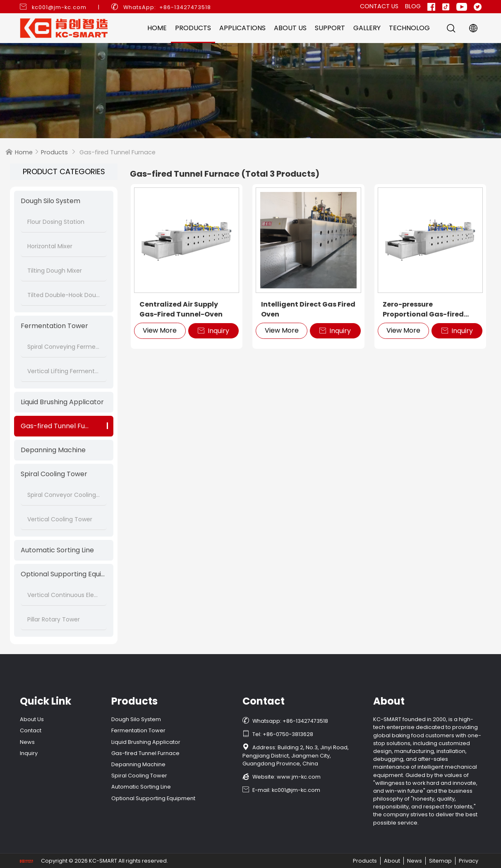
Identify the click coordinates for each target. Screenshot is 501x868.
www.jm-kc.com (299, 777)
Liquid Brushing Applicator (62, 402)
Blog (413, 6)
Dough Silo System (50, 201)
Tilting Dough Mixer (55, 271)
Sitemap (440, 861)
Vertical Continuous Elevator (64, 595)
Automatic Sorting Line (57, 550)
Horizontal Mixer (50, 246)
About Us (290, 28)
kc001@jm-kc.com (59, 7)
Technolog (409, 28)
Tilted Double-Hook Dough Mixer (64, 295)
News (27, 742)
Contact (31, 730)
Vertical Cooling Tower (60, 519)
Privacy (469, 861)
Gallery (367, 28)
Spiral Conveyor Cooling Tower (64, 495)
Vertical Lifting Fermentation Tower (64, 371)
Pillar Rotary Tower (54, 619)
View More (160, 330)
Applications (242, 28)
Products (193, 28)
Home (157, 28)
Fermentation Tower (54, 326)
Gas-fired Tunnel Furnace (62, 426)
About (392, 861)
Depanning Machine (53, 450)
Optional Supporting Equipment (64, 574)
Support (330, 28)
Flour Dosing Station (56, 222)
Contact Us (379, 6)
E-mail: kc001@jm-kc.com (281, 790)
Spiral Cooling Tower (54, 474)
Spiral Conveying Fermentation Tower (64, 347)
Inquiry (213, 331)
